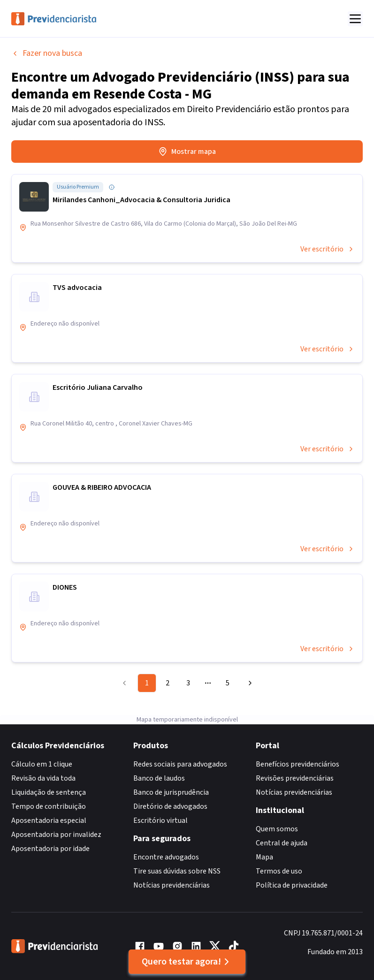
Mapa (264, 857)
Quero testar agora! (187, 962)
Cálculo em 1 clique (42, 764)
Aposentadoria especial (49, 820)
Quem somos (277, 829)
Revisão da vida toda (43, 778)
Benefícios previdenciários (298, 764)
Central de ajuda (282, 843)
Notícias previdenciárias (172, 885)
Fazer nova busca (47, 53)
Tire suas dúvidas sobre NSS (177, 871)
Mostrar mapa (187, 152)
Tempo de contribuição (49, 806)
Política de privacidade (292, 885)
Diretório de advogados (170, 806)
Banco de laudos (159, 778)
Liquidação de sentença (49, 792)
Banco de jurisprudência (171, 792)
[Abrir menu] (355, 19)
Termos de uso (279, 871)
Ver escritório (328, 249)
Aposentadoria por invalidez (56, 835)
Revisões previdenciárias (295, 778)
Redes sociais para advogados (180, 764)
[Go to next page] (249, 683)
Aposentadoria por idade (50, 849)
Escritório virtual (160, 820)
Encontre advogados (166, 857)
